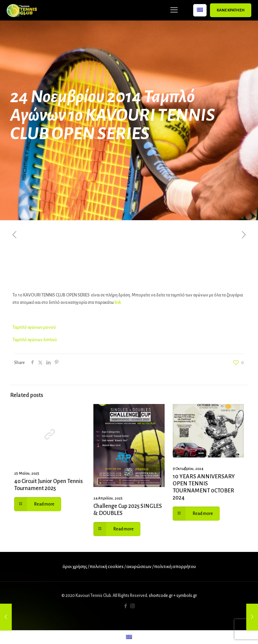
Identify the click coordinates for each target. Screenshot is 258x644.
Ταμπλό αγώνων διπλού (35, 340)
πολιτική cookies (107, 567)
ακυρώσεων (139, 567)
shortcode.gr (161, 596)
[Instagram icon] (133, 606)
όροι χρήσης (75, 567)
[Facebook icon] (125, 606)
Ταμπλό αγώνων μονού (34, 327)
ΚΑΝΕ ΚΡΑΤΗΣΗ (231, 10)
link (118, 303)
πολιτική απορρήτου (175, 567)
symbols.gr (187, 596)
